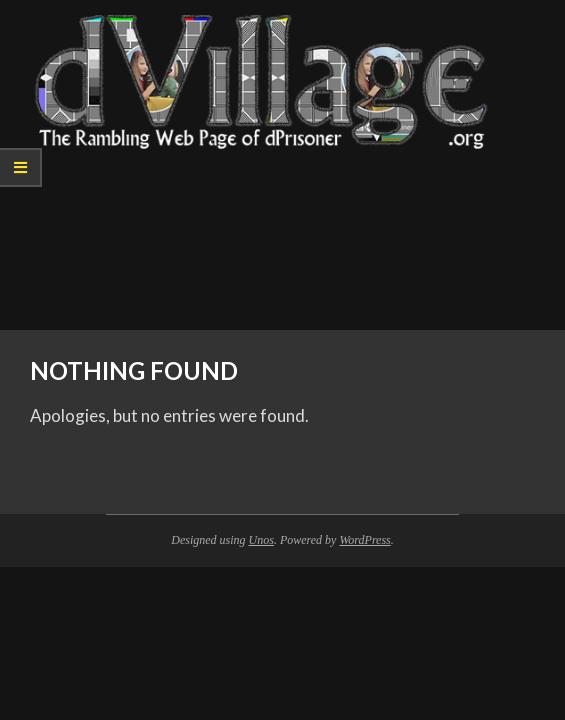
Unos (261, 540)
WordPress (364, 540)
